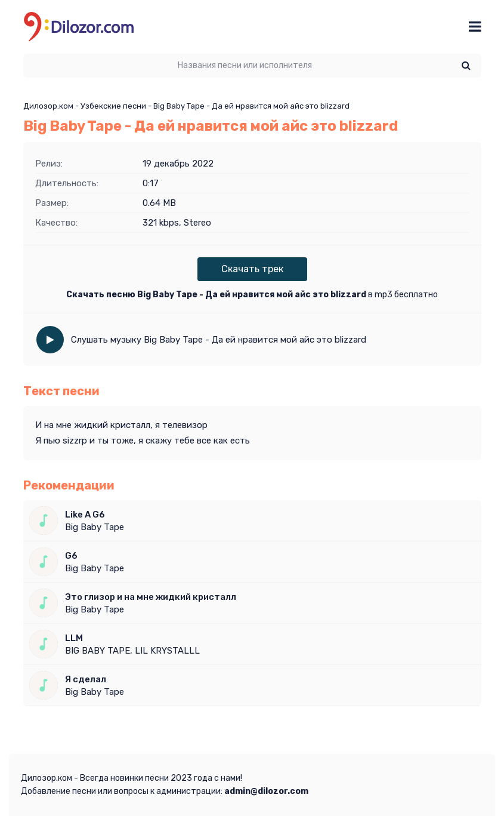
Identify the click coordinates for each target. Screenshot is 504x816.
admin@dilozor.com (266, 791)
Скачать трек (252, 269)
